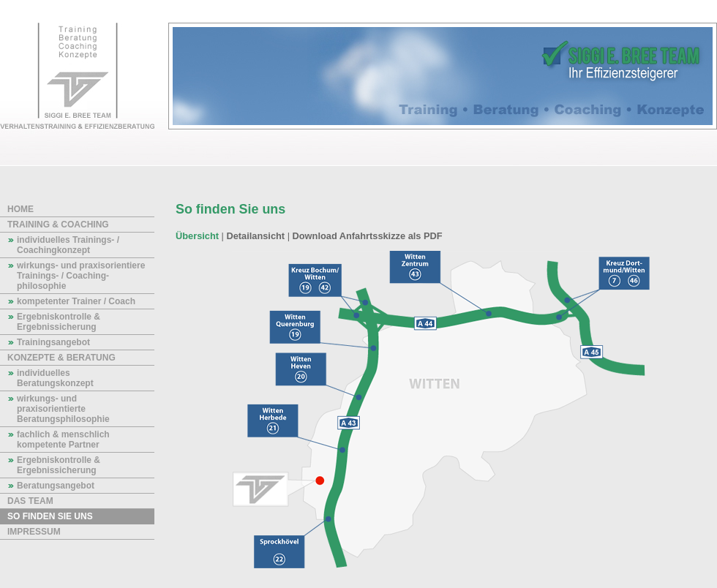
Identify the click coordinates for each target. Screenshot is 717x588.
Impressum (34, 532)
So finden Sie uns (50, 516)
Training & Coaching (58, 225)
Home (20, 209)
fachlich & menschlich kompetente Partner (63, 440)
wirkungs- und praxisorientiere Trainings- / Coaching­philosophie (81, 276)
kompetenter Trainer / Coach (76, 301)
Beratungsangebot (56, 486)
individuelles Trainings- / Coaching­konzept (68, 245)
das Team (30, 501)
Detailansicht (255, 236)
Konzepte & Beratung (61, 358)
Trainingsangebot (53, 342)
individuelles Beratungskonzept (55, 378)
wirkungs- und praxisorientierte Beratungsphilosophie (63, 409)
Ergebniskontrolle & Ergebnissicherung (59, 322)
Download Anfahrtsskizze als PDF (368, 236)
